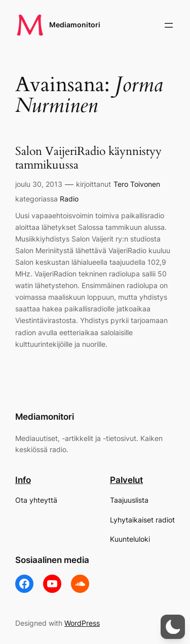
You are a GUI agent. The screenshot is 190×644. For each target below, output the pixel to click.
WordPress (82, 623)
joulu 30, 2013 (39, 184)
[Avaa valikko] (169, 25)
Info (23, 480)
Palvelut (126, 480)
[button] (173, 627)
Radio (69, 199)
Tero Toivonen (137, 184)
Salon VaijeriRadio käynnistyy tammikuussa (88, 158)
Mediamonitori (75, 25)
